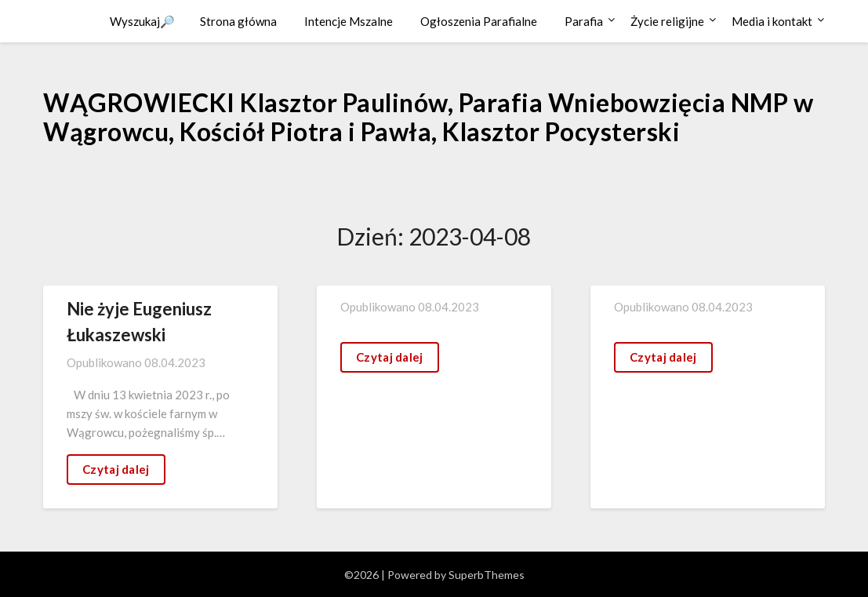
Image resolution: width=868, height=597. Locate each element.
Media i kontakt (772, 21)
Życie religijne (667, 21)
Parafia (584, 21)
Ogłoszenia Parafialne (479, 21)
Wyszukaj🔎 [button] (142, 21)
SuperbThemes (487, 575)
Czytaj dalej (116, 469)
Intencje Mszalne (349, 21)
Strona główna (238, 21)
